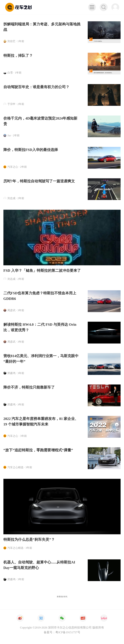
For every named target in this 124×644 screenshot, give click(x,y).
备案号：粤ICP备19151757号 (62, 632)
